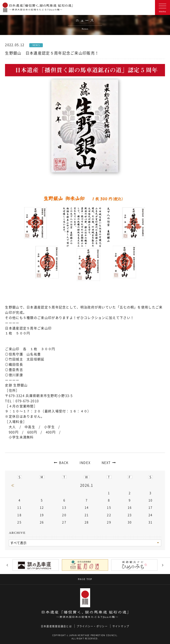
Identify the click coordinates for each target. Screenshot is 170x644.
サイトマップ (121, 626)
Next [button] (163, 565)
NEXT (106, 463)
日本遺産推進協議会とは (56, 626)
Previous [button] (7, 565)
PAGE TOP (85, 579)
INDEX (85, 463)
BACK (64, 463)
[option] (36, 565)
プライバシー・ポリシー (92, 626)
